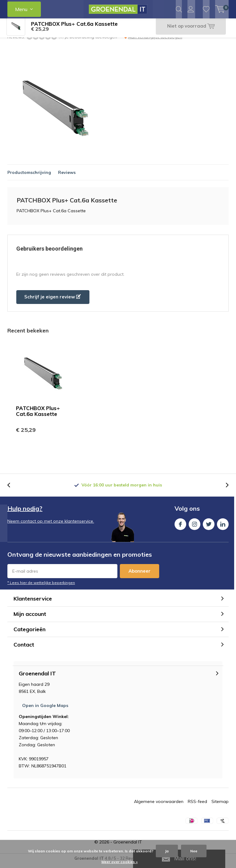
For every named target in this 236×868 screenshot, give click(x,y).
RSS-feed (197, 806)
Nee (194, 851)
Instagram (195, 527)
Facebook (180, 527)
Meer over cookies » (120, 862)
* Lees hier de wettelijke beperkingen (41, 587)
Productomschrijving (29, 177)
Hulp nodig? (25, 513)
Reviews (67, 177)
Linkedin (223, 527)
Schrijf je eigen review (53, 301)
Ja (167, 851)
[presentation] (12, 490)
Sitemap (220, 806)
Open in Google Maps (45, 710)
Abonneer (140, 576)
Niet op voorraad (189, 31)
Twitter (209, 527)
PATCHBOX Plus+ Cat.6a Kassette (38, 416)
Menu (21, 9)
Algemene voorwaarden (159, 806)
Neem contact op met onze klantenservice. (51, 526)
